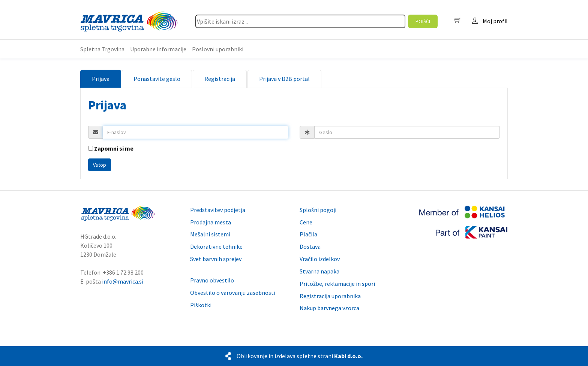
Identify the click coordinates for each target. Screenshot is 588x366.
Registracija (220, 79)
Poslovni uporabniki (218, 49)
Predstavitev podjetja (218, 210)
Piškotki (201, 305)
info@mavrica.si (123, 281)
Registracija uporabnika (330, 296)
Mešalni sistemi (210, 234)
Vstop (100, 165)
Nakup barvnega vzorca (329, 308)
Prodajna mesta (211, 222)
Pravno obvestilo (212, 280)
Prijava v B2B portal (284, 79)
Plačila (308, 234)
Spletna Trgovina (102, 49)
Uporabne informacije (158, 49)
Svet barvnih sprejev (216, 259)
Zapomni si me (111, 148)
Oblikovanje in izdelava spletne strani (300, 356)
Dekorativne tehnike (216, 246)
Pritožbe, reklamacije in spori (337, 284)
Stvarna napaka (319, 271)
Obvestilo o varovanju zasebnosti (233, 293)
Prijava (101, 79)
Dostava (310, 246)
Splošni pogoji (318, 210)
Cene (306, 222)
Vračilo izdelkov (320, 259)
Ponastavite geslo (157, 79)
